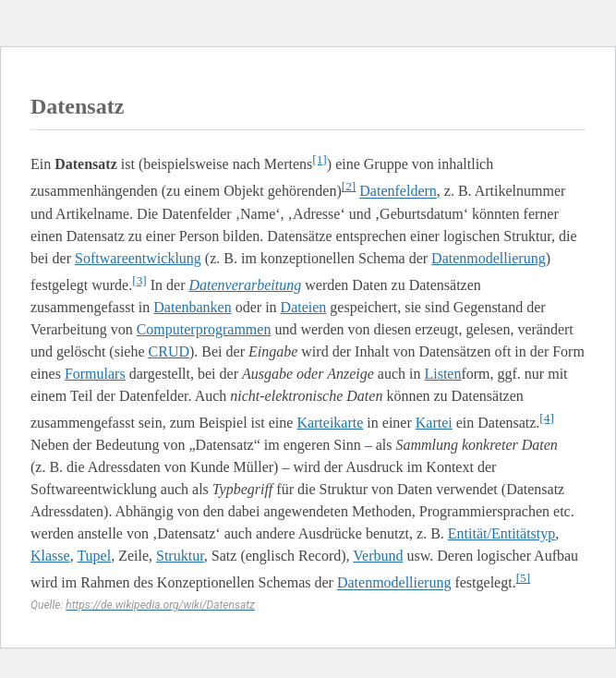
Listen (442, 374)
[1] (320, 159)
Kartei (434, 423)
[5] (524, 578)
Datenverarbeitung (246, 285)
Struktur (180, 556)
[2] (349, 186)
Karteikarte (330, 423)
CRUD (169, 351)
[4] (547, 418)
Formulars (95, 374)
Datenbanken (192, 307)
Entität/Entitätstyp (501, 533)
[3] (139, 280)
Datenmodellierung (489, 258)
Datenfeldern (398, 192)
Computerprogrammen (204, 329)
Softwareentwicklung (138, 258)
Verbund (378, 556)
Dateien (304, 307)
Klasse (50, 556)
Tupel (94, 556)
